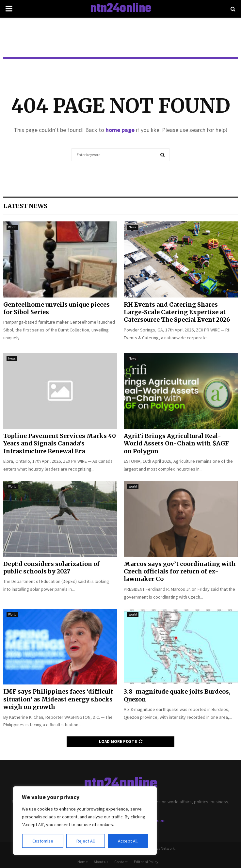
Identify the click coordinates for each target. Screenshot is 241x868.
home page (120, 130)
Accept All (128, 841)
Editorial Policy (146, 862)
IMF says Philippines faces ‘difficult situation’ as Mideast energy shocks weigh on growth (58, 699)
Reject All (86, 841)
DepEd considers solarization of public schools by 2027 (51, 568)
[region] (85, 821)
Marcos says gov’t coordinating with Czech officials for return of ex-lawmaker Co (180, 571)
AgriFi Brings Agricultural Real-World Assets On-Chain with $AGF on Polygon (176, 443)
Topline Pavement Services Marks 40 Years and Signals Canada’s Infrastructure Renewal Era (60, 443)
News (132, 227)
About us (101, 862)
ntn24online (121, 9)
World (12, 227)
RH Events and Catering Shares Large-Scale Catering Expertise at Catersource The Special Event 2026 (177, 312)
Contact (121, 862)
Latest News (25, 206)
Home (82, 862)
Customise (43, 841)
